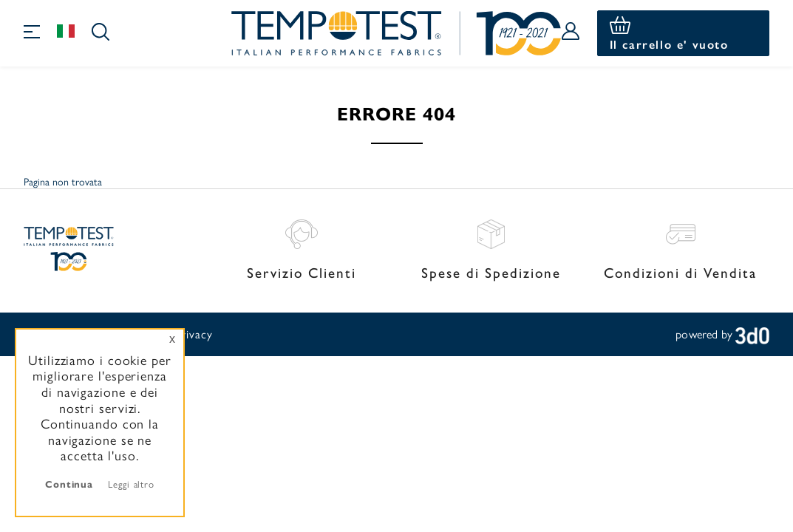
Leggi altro (131, 484)
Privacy (193, 334)
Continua (69, 484)
